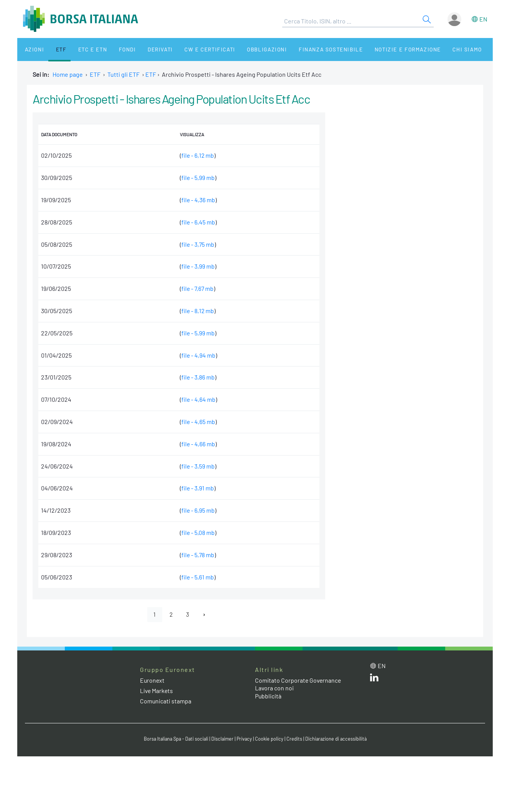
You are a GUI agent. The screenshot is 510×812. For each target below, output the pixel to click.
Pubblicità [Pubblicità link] (268, 696)
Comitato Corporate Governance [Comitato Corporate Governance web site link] (299, 680)
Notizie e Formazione (383, 49)
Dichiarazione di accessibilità (338, 739)
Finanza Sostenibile (308, 49)
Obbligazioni (247, 49)
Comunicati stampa (166, 701)
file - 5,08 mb (197, 532)
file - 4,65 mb (198, 422)
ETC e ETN (83, 49)
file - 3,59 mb (197, 466)
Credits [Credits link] (295, 739)
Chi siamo (440, 49)
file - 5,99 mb (197, 177)
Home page (68, 74)
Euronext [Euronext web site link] (153, 680)
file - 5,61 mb (197, 577)
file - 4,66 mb (198, 444)
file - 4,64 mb (198, 399)
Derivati (145, 49)
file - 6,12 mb (197, 155)
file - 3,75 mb (197, 244)
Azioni (31, 49)
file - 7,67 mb (197, 288)
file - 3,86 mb (197, 377)
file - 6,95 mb (197, 510)
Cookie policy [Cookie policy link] (270, 739)
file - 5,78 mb (197, 555)
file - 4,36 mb (198, 200)
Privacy (245, 739)
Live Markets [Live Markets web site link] (157, 691)
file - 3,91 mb (197, 488)
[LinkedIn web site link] (374, 679)
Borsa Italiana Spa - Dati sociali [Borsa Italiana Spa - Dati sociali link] (174, 739)
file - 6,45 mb (198, 222)
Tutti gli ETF (123, 74)
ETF (55, 49)
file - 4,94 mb (198, 355)
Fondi (115, 49)
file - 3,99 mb (197, 266)
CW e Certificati (192, 49)
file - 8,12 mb (197, 311)
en (483, 19)
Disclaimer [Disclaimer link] (222, 739)
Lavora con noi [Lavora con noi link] (275, 688)
